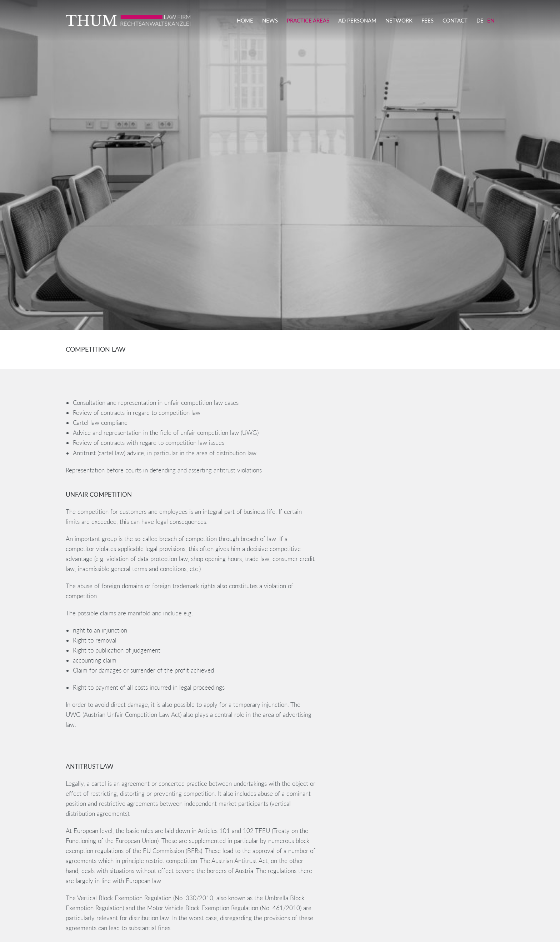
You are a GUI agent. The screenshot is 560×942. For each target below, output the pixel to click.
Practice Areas (308, 20)
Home (245, 20)
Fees (427, 20)
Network (399, 20)
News (270, 20)
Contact (455, 20)
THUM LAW (137, 21)
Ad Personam (357, 20)
